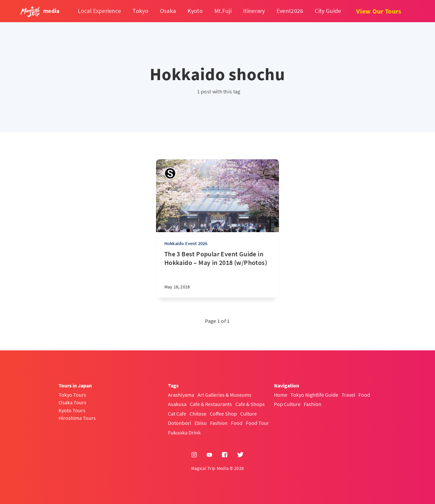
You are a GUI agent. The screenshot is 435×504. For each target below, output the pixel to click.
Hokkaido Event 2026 (186, 243)
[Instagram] (194, 455)
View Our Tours (379, 11)
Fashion (219, 423)
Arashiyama (181, 395)
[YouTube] (209, 455)
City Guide (328, 11)
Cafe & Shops (250, 404)
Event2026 (290, 11)
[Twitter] (240, 455)
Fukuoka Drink (184, 432)
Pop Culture (287, 404)
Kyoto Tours (72, 410)
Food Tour (257, 423)
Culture (248, 414)
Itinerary (254, 11)
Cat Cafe (177, 414)
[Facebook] (225, 455)
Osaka (168, 11)
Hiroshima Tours (77, 418)
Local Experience (100, 11)
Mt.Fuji (223, 11)
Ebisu (201, 423)
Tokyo (140, 11)
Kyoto (195, 11)
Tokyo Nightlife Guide (314, 395)
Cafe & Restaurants (211, 404)
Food (237, 423)
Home (281, 395)
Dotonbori (180, 423)
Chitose (198, 414)
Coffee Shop (223, 414)
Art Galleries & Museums (224, 395)
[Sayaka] (170, 173)
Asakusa (177, 404)
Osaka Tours (73, 402)
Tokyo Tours (72, 395)
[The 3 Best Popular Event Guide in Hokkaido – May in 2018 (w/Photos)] (217, 274)
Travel (348, 395)
